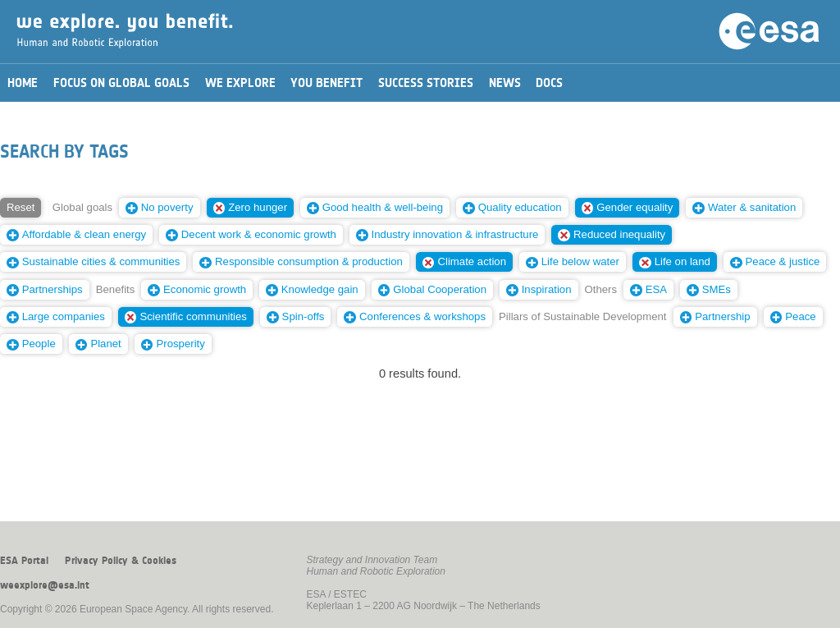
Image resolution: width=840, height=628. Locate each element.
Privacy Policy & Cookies (121, 561)
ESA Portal (24, 561)
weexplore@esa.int (45, 585)
